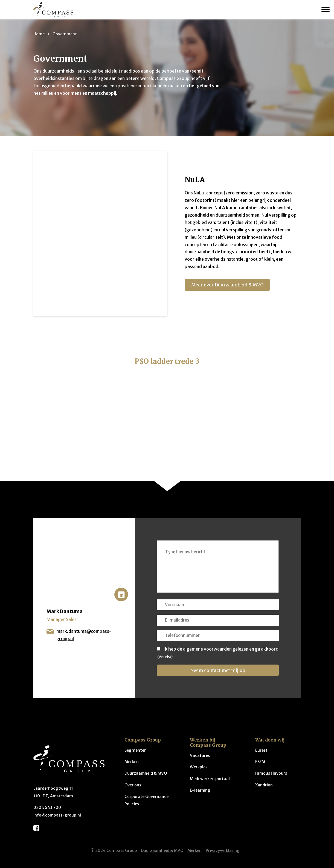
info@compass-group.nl (57, 815)
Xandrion (264, 785)
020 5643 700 (47, 807)
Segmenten (136, 750)
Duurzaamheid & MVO (146, 773)
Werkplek (199, 767)
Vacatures (200, 755)
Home (39, 34)
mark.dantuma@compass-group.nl (79, 635)
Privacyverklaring (223, 850)
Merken (132, 762)
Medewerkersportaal (210, 779)
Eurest (261, 750)
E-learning (200, 790)
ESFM (260, 762)
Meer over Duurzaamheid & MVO (227, 285)
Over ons (133, 785)
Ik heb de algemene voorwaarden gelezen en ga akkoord (221, 649)
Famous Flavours (271, 773)
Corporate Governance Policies (146, 800)
